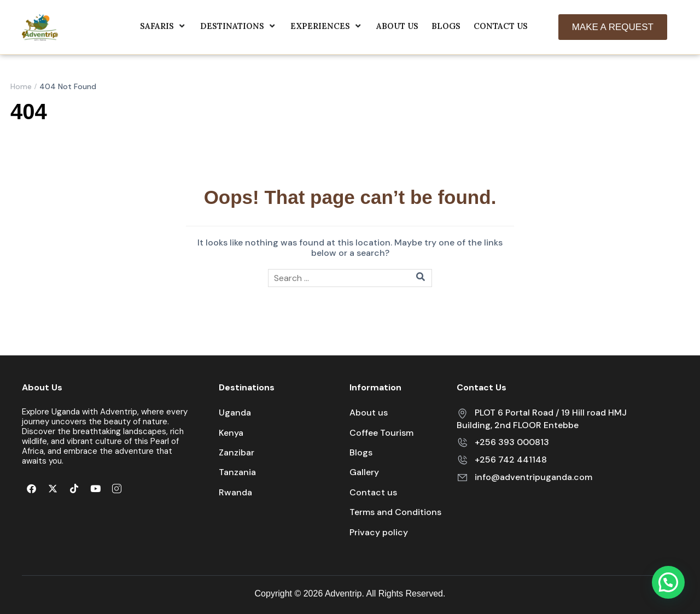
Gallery (364, 472)
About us (397, 26)
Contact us (373, 492)
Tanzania (237, 472)
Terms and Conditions (395, 512)
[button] (668, 582)
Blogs (446, 26)
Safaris (164, 26)
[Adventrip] (40, 27)
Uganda (235, 413)
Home (21, 86)
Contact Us (501, 26)
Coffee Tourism (381, 433)
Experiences (327, 26)
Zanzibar (237, 452)
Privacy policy (379, 532)
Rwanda (235, 492)
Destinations (239, 26)
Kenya (231, 433)
